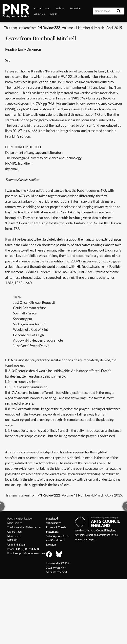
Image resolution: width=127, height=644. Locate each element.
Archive (60, 9)
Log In (54, 14)
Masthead (52, 519)
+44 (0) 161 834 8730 (27, 549)
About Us (39, 14)
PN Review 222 (49, 28)
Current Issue (42, 9)
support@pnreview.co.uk (30, 553)
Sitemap (51, 545)
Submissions (54, 523)
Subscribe (75, 9)
